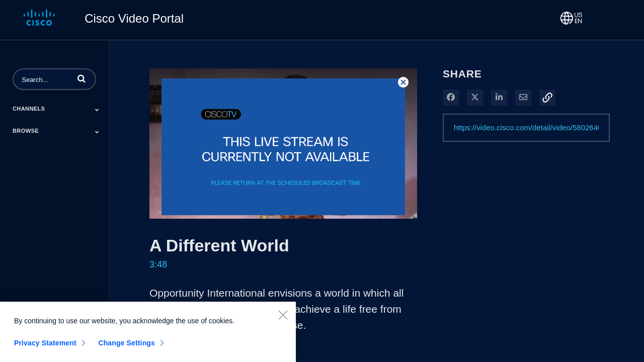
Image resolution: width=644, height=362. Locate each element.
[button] (82, 78)
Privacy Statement (45, 348)
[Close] (283, 320)
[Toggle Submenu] (97, 110)
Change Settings (127, 348)
